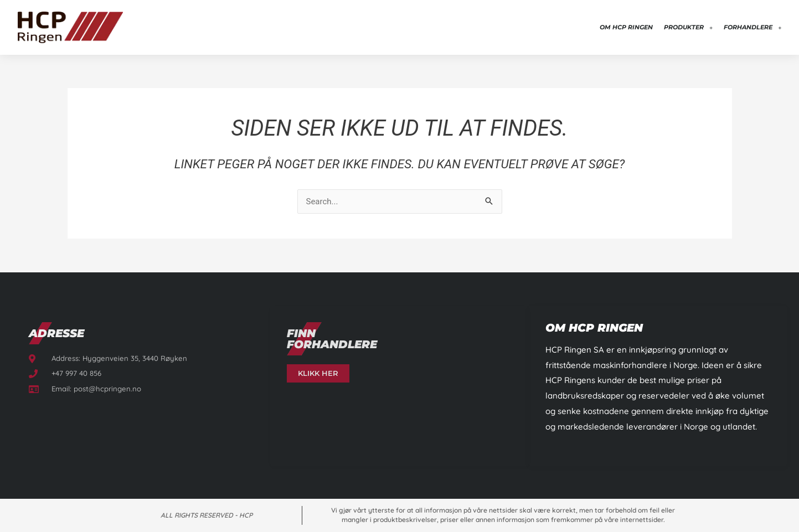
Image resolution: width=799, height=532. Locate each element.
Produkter (688, 27)
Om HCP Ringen (626, 27)
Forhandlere (752, 27)
